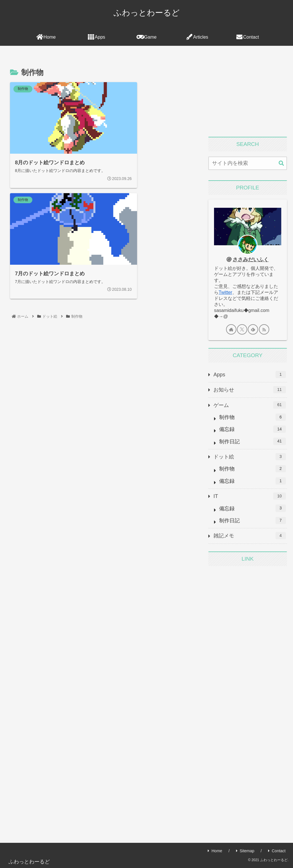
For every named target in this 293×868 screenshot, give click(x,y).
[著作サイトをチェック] (231, 329)
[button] (281, 164)
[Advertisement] (248, 93)
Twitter (225, 292)
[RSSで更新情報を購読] (264, 329)
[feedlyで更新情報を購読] (253, 329)
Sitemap (245, 851)
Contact (277, 851)
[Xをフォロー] (242, 329)
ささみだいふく (251, 260)
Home (215, 851)
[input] (248, 163)
